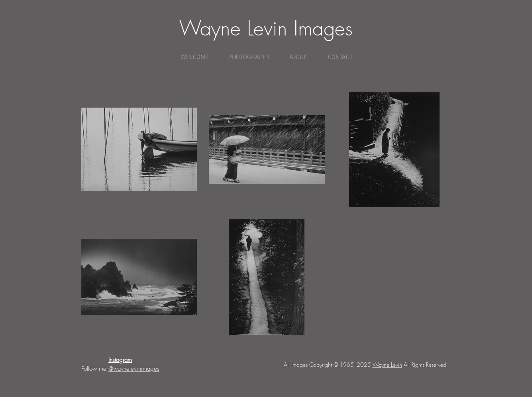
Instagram (120, 360)
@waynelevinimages (134, 369)
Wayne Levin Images (266, 28)
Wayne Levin (387, 365)
